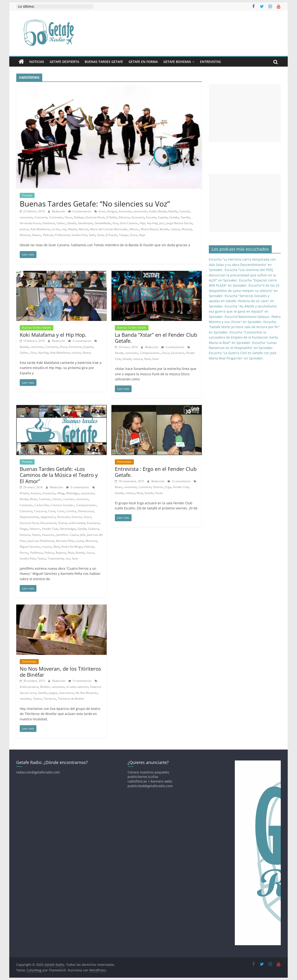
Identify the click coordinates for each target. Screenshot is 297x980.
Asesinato (125, 211)
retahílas (25, 699)
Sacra (90, 553)
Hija (142, 223)
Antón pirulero (29, 687)
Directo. (158, 487)
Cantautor (26, 505)
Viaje (142, 235)
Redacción (59, 211)
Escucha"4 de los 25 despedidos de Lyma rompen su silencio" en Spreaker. (244, 291)
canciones (26, 217)
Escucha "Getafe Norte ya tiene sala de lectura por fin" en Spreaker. (244, 327)
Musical (187, 229)
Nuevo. (37, 235)
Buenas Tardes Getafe (104, 62)
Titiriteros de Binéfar (71, 699)
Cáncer (57, 499)
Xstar (156, 359)
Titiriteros (50, 699)
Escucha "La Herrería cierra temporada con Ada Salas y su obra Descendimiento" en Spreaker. (242, 265)
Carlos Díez (42, 505)
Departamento (29, 517)
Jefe (83, 535)
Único (133, 235)
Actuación (49, 493)
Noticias (37, 62)
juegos (53, 693)
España (163, 217)
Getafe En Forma (143, 62)
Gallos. (61, 223)
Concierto (41, 217)
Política (49, 553)
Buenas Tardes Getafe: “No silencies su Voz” (95, 204)
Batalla (173, 211)
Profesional (62, 235)
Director (77, 517)
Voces (159, 493)
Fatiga (24, 529)
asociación (140, 211)
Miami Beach (149, 229)
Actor (102, 211)
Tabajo (123, 235)
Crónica (71, 511)
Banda (162, 211)
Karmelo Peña (65, 541)
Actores (36, 493)
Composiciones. (150, 353)
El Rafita (111, 217)
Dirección (63, 517)
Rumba (80, 553)
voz (68, 558)
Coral (52, 511)
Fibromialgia (68, 529)
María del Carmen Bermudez (109, 229)
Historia (25, 535)
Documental (48, 523)
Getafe (72, 223)
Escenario (138, 217)
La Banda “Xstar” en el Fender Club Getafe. (156, 338)
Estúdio (174, 217)
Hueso (36, 535)
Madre (73, 229)
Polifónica (36, 553)
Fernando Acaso (30, 223)
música (175, 229)
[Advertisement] (245, 113)
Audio (153, 211)
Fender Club (50, 529)
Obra (56, 547)
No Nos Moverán (87, 693)
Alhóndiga (72, 493)
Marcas (84, 229)
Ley (64, 229)
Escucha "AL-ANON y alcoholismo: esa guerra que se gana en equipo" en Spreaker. (243, 311)
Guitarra (94, 529)
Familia (185, 217)
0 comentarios (80, 211)
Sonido (149, 493)
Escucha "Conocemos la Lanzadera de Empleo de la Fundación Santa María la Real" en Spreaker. (243, 337)
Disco (68, 217)
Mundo (164, 229)
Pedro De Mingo (72, 547)
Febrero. (35, 529)
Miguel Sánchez (30, 547)
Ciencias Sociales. (63, 505)
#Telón (24, 493)
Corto (61, 511)
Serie (100, 235)
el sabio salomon (77, 687)
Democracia (86, 511)
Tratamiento (56, 558)
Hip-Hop (152, 223)
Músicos (25, 235)
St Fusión (111, 235)
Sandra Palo (79, 235)
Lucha (80, 541)
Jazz (162, 223)
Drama (63, 523)
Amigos (112, 211)
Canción (185, 211)
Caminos (45, 499)
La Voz (56, 229)
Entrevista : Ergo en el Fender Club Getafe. (156, 472)
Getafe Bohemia (177, 62)
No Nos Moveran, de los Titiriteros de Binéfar (60, 672)
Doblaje (79, 217)
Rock (147, 359)
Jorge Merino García (179, 223)
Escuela (151, 217)
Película (48, 235)
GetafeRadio (103, 223)
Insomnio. (48, 535)
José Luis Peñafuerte (41, 541)
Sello (92, 235)
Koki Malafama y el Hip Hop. (53, 335)
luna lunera (66, 693)
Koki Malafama (40, 229)
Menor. (134, 229)
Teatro (41, 558)
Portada (27, 195)
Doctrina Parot (95, 217)
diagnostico (48, 517)
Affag (61, 493)
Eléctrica (124, 217)
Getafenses (85, 223)
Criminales (56, 217)
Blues (34, 499)
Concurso (40, 511)
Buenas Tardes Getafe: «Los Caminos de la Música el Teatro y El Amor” (59, 475)
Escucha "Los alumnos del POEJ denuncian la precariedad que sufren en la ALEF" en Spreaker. (242, 275)
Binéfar (45, 687)
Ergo (168, 487)
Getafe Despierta (64, 62)
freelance (49, 223)
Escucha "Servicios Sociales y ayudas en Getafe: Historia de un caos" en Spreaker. (241, 301)
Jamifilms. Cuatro (67, 535)
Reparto (61, 553)
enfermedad (77, 523)
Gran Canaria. (129, 223)
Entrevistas (210, 62)
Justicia (24, 229)
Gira (115, 223)
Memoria (91, 541)
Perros (24, 553)
